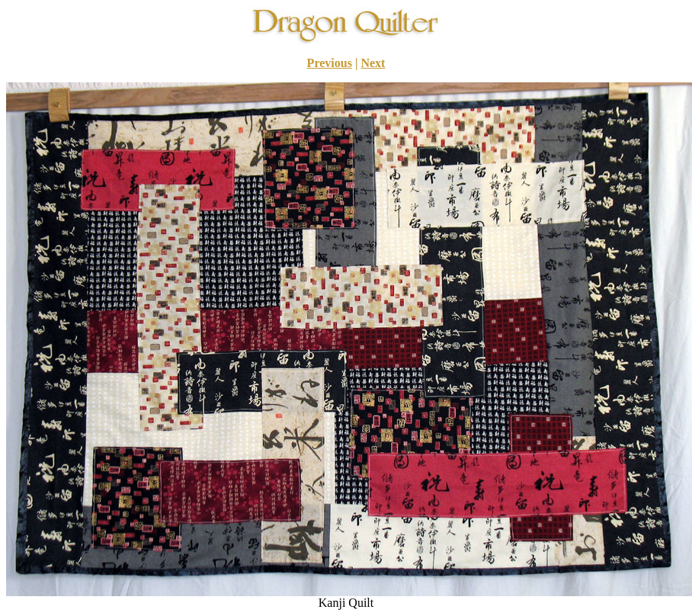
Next (373, 63)
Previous (330, 63)
